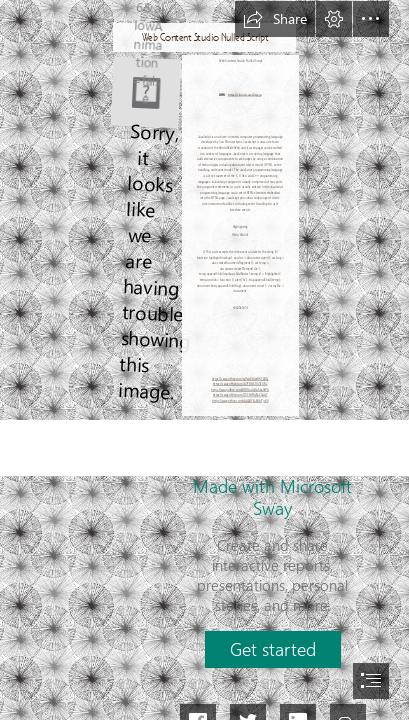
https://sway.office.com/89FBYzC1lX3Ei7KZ (240, 384)
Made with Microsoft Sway (272, 497)
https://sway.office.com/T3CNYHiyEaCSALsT (240, 395)
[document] (204, 360)
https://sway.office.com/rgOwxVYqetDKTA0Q (240, 378)
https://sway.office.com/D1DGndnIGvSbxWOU (241, 390)
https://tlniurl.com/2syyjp (245, 94)
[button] (275, 19)
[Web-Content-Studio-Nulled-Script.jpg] (145, 91)
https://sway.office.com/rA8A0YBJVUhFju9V (240, 401)
